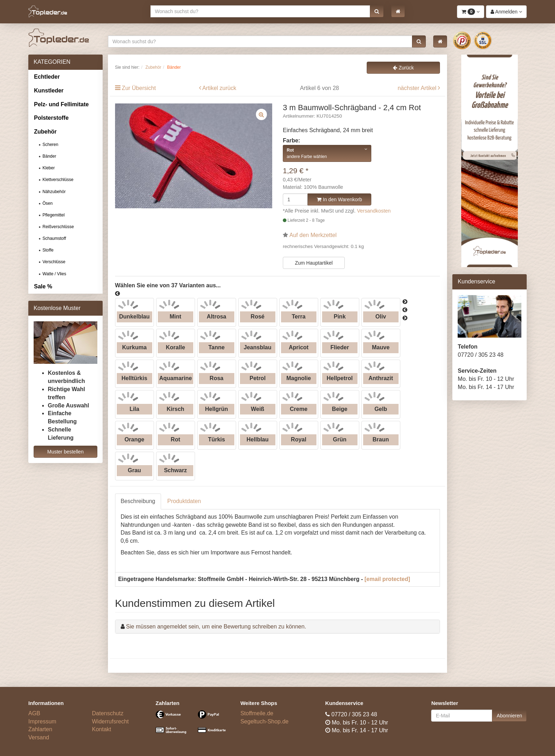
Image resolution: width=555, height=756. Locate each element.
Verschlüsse (54, 262)
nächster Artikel (418, 88)
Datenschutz (108, 713)
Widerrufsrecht (110, 721)
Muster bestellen (65, 452)
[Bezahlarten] (193, 725)
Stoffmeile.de (257, 713)
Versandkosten (374, 211)
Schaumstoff (54, 238)
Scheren (50, 145)
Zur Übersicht (139, 88)
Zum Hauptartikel (314, 263)
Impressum (42, 721)
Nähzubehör (54, 192)
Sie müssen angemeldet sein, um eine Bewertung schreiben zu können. (216, 627)
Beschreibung (138, 501)
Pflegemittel (54, 215)
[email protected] (387, 579)
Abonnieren (509, 716)
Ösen (48, 203)
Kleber (49, 168)
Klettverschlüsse (58, 180)
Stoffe (48, 250)
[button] (377, 11)
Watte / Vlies (54, 274)
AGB (34, 713)
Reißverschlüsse (58, 227)
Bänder (49, 156)
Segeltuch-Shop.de (264, 721)
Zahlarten (40, 729)
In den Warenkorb (339, 199)
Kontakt (102, 729)
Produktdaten (184, 501)
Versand (39, 737)
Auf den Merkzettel (313, 235)
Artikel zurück (219, 88)
